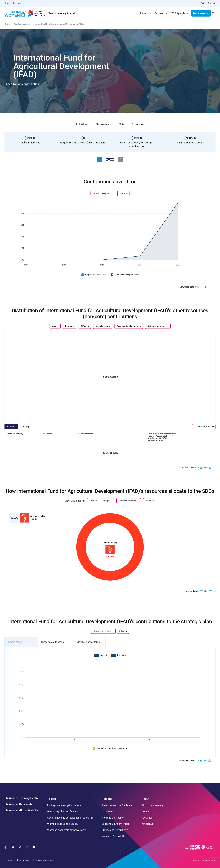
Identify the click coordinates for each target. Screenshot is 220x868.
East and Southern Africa (116, 824)
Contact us (148, 812)
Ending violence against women (65, 805)
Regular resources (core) (96, 275)
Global (8, 3)
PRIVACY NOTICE (26, 860)
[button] (203, 143)
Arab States (108, 812)
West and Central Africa (115, 836)
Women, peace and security (63, 824)
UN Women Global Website (21, 810)
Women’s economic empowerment (112, 748)
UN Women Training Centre (22, 798)
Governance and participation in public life (70, 818)
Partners (159, 13)
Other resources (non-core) (127, 275)
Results (144, 13)
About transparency (153, 805)
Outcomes (11, 427)
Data (203, 3)
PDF (206, 287)
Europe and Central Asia (115, 830)
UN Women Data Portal (19, 804)
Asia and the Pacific (113, 818)
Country (25, 427)
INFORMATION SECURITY (45, 860)
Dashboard (199, 13)
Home (7, 24)
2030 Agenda (178, 13)
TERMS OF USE (10, 860)
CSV (197, 287)
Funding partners (22, 24)
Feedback (147, 818)
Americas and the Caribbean (118, 805)
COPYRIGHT (197, 861)
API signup (148, 824)
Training (212, 3)
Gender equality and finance (63, 812)
